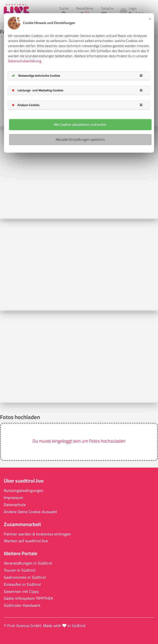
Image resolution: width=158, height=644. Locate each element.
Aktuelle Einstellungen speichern (80, 139)
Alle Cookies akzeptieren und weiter (80, 124)
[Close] (150, 18)
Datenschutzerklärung (24, 61)
